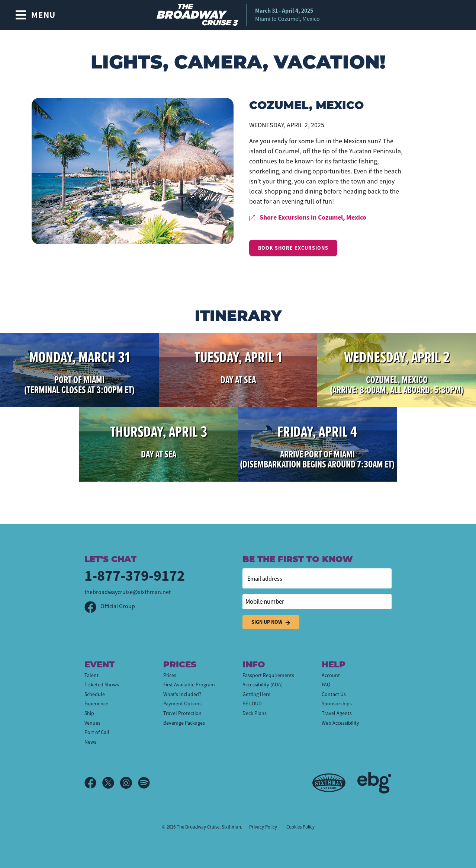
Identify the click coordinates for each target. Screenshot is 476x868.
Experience (96, 703)
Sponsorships (337, 703)
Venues (92, 723)
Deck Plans (255, 713)
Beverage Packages (184, 723)
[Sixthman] (329, 783)
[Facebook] (93, 783)
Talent (91, 675)
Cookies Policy (300, 827)
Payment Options (182, 703)
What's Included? (182, 694)
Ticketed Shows (102, 684)
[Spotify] (144, 783)
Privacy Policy (263, 827)
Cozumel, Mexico (306, 104)
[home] (238, 15)
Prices (170, 675)
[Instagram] (129, 783)
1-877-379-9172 (135, 576)
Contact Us (334, 694)
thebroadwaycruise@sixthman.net (128, 592)
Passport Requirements (268, 675)
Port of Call (97, 732)
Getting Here (256, 694)
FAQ (326, 684)
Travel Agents (337, 713)
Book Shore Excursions (293, 248)
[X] (111, 783)
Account (331, 675)
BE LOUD (252, 703)
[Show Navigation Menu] (35, 15)
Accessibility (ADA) (263, 684)
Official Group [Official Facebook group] (110, 606)
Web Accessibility (340, 723)
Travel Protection (182, 713)
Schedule (95, 694)
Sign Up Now (271, 622)
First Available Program (189, 684)
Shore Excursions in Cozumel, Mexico (308, 217)
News (90, 742)
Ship (89, 713)
